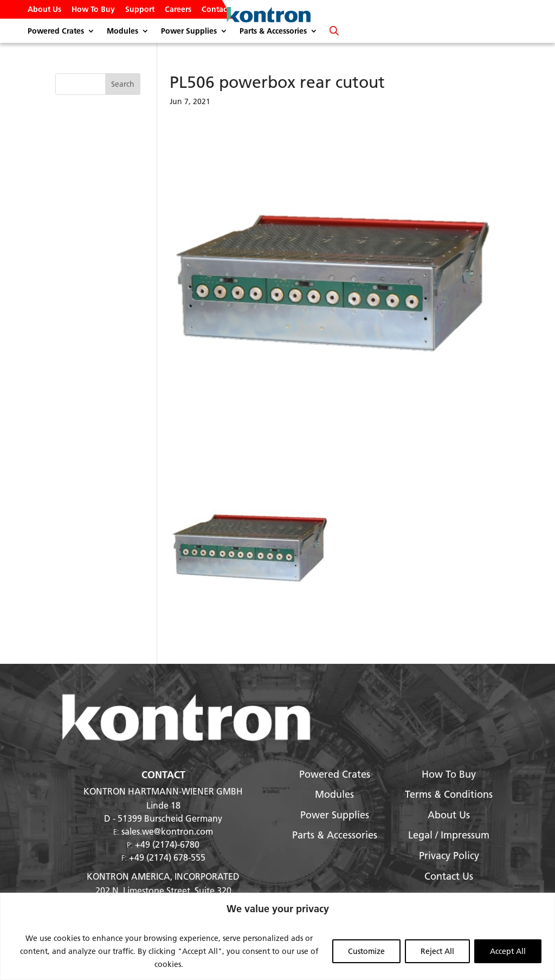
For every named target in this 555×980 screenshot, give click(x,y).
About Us (44, 10)
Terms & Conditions (449, 794)
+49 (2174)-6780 (167, 844)
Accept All (508, 951)
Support (140, 10)
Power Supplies (189, 31)
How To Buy (93, 10)
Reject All (437, 951)
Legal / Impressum (449, 835)
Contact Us (221, 10)
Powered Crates (56, 31)
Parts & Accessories (273, 31)
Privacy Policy (449, 856)
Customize (366, 951)
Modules (122, 31)
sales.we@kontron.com (167, 831)
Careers (178, 10)
